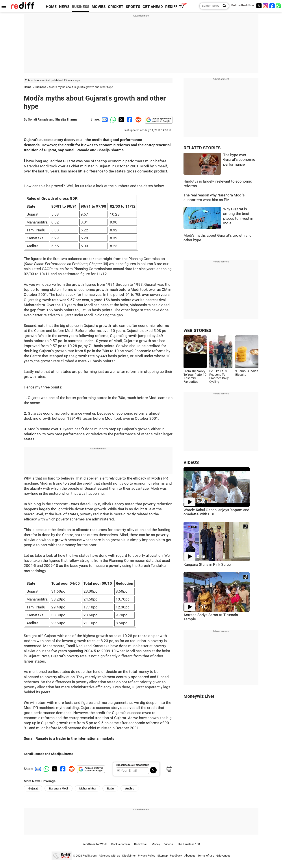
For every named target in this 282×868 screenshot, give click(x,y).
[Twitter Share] (121, 119)
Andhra (130, 788)
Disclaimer (129, 856)
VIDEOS (191, 462)
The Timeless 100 (189, 844)
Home (28, 87)
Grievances (223, 856)
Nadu (110, 788)
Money (156, 844)
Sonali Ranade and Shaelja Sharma (53, 119)
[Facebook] (272, 6)
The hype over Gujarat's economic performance (239, 160)
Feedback (176, 856)
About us (190, 856)
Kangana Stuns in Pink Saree (207, 565)
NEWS (64, 7)
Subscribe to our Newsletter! (132, 765)
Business (40, 87)
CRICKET (116, 7)
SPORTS (133, 7)
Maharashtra (87, 788)
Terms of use (206, 856)
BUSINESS (81, 7)
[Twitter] (259, 6)
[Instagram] (265, 6)
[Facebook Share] (129, 119)
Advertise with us (109, 856)
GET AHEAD (153, 7)
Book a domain (121, 844)
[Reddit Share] (137, 119)
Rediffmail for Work (95, 844)
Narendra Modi (58, 788)
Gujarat (33, 788)
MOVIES (99, 7)
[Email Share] (104, 119)
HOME (51, 7)
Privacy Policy (147, 856)
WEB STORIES (197, 331)
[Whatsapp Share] (112, 119)
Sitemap (162, 856)
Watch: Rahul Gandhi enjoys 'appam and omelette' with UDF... (216, 512)
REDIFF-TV (174, 7)
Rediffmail (141, 844)
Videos (169, 844)
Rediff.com (90, 856)
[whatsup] (279, 6)
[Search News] (223, 6)
